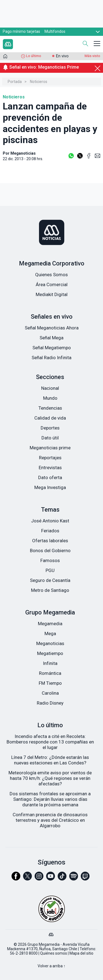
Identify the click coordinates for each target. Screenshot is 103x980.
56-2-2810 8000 (24, 953)
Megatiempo (50, 653)
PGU (50, 570)
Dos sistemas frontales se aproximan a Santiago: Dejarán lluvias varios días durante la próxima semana (50, 799)
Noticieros (39, 82)
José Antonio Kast (50, 521)
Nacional (50, 388)
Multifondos (55, 31)
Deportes (50, 428)
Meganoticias (50, 643)
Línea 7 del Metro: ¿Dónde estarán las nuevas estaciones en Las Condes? (50, 760)
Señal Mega (51, 338)
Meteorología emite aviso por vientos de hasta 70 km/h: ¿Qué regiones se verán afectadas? (50, 778)
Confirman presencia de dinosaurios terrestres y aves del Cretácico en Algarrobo (50, 820)
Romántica (50, 673)
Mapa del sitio (81, 953)
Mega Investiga (50, 487)
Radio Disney (50, 703)
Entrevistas (50, 468)
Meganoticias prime (50, 448)
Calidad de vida (50, 418)
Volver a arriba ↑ (51, 966)
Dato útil (50, 438)
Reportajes (50, 458)
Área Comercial (52, 284)
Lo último (34, 56)
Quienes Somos (51, 275)
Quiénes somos (54, 953)
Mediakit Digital (52, 294)
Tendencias (50, 408)
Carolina (50, 693)
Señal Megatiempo (52, 348)
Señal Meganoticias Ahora (52, 328)
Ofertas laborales (50, 541)
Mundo (50, 398)
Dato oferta (50, 477)
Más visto (92, 56)
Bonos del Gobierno (50, 551)
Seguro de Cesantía (50, 580)
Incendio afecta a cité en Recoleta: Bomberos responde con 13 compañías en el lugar (50, 742)
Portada (15, 82)
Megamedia (50, 624)
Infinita (50, 663)
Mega (50, 633)
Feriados (50, 531)
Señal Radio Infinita (51, 358)
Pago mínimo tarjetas (21, 31)
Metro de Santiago (50, 590)
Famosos (50, 560)
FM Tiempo (50, 683)
